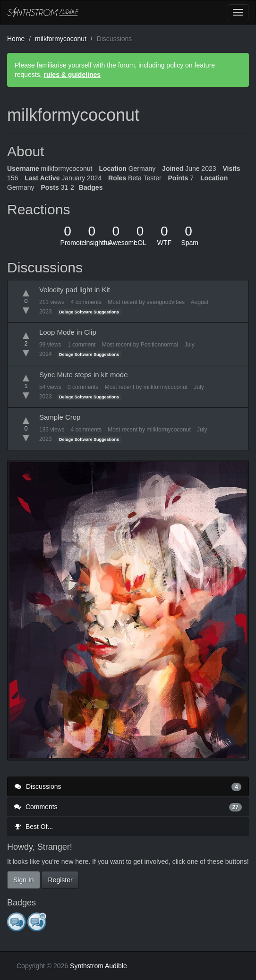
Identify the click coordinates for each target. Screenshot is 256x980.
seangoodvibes (166, 302)
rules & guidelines (72, 75)
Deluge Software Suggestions (89, 312)
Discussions (128, 786)
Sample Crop (60, 417)
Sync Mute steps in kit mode (84, 375)
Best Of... (34, 827)
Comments (128, 807)
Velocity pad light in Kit (75, 290)
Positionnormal (159, 345)
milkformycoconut (166, 387)
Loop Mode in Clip (68, 332)
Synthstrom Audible (43, 12)
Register (60, 880)
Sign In (24, 880)
